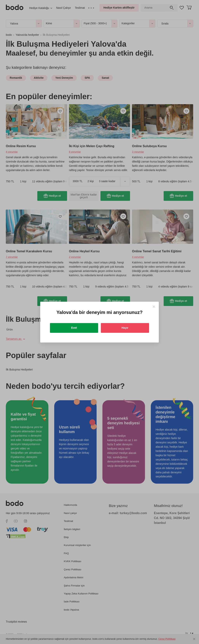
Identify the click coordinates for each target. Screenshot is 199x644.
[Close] (154, 307)
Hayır (125, 328)
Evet (74, 328)
